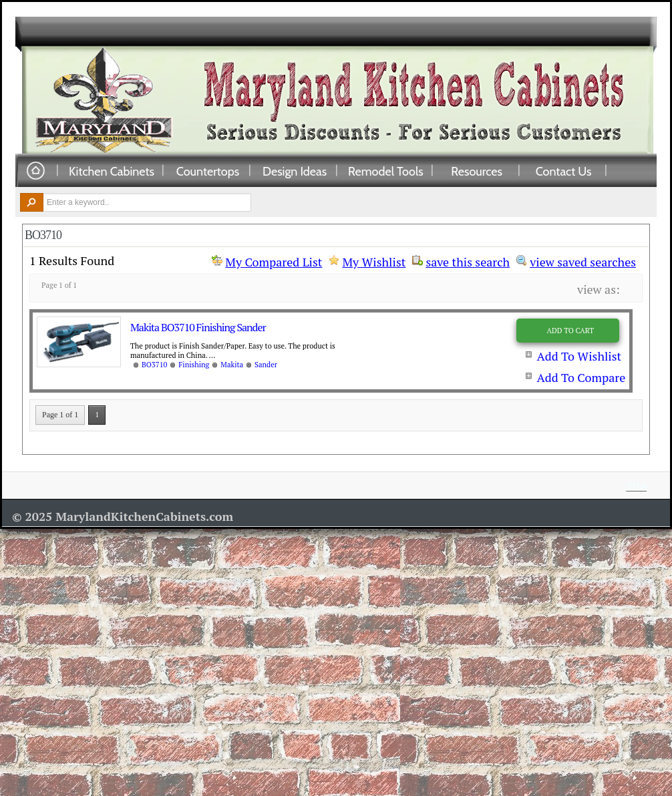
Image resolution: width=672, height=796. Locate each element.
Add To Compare (581, 377)
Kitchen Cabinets (112, 171)
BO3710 (154, 365)
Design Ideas (295, 171)
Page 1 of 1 (60, 415)
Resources (477, 171)
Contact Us (564, 171)
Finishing (194, 365)
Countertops (208, 171)
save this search (468, 260)
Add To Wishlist (579, 356)
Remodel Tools (386, 171)
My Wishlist (374, 262)
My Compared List (274, 262)
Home (35, 171)
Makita (232, 365)
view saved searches (583, 260)
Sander (266, 365)
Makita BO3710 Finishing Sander (198, 327)
